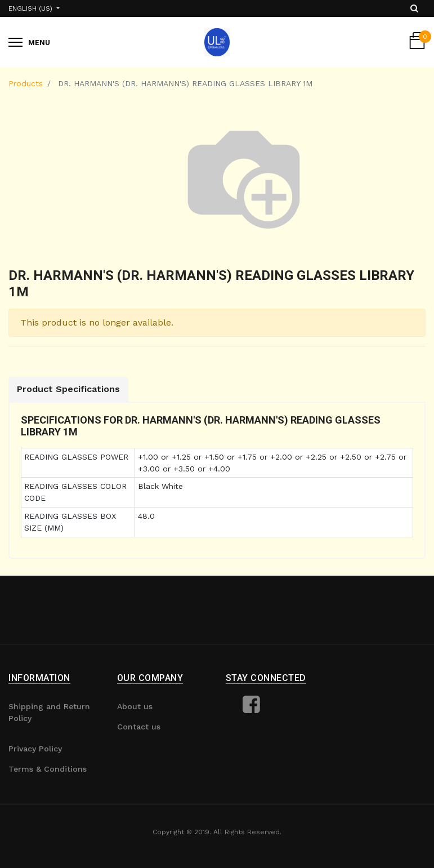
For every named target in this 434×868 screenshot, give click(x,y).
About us (135, 706)
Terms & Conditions (48, 769)
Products (26, 83)
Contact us (139, 727)
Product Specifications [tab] (68, 389)
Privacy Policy (35, 749)
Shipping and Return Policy (49, 712)
